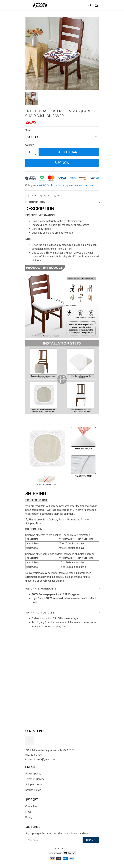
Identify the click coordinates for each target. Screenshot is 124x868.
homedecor (58, 185)
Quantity (30, 145)
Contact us (31, 806)
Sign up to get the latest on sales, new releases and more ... (59, 833)
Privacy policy (33, 774)
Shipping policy (34, 785)
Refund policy (33, 790)
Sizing (29, 817)
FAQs (28, 812)
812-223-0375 (34, 755)
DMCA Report (54, 853)
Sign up (91, 840)
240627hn (45, 185)
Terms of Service (35, 779)
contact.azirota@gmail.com (40, 759)
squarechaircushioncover (79, 185)
